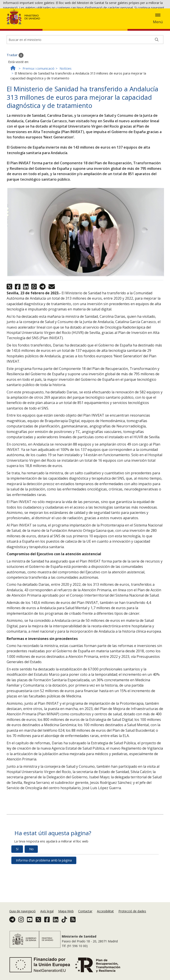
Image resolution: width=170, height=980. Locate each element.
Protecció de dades (132, 916)
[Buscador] (85, 68)
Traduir (15, 83)
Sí (17, 877)
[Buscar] (157, 68)
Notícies (66, 96)
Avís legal (47, 916)
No (31, 877)
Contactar (85, 916)
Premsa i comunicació (39, 96)
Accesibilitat (105, 916)
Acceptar (29, 20)
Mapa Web (66, 916)
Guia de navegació (22, 916)
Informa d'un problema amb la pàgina (44, 888)
